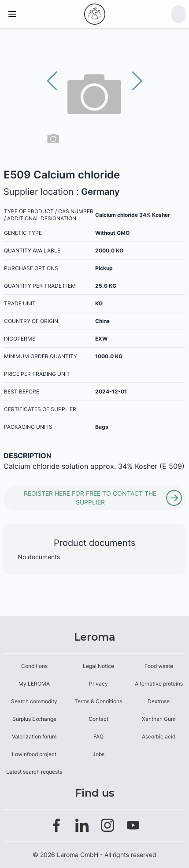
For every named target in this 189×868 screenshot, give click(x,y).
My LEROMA (34, 684)
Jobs (98, 754)
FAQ (98, 736)
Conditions (34, 666)
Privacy (98, 684)
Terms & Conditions (98, 701)
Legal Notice (98, 666)
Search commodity (34, 701)
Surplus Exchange (34, 719)
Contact (98, 719)
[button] (137, 81)
